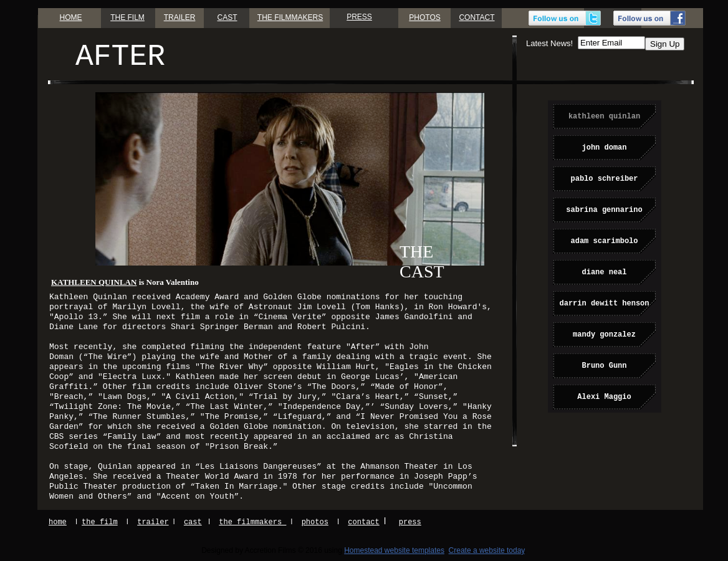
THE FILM (127, 17)
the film (100, 522)
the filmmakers (252, 522)
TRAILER (180, 17)
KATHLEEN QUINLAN (94, 282)
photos (315, 522)
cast (193, 522)
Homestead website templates (394, 550)
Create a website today (487, 550)
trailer (153, 522)
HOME (71, 17)
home (58, 522)
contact (363, 522)
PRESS (359, 17)
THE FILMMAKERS (290, 17)
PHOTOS (424, 17)
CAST (227, 17)
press (410, 522)
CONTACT (477, 17)
